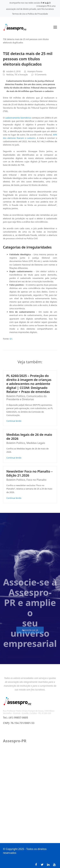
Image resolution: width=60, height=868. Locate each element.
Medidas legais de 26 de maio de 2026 (29, 437)
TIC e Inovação (21, 75)
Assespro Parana (35, 71)
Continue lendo (14, 421)
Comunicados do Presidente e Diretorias (27, 398)
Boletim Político (16, 396)
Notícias (10, 75)
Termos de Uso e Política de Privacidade (30, 14)
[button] (55, 27)
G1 (11, 339)
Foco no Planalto (36, 480)
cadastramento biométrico (18, 118)
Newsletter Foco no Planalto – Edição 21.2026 (30, 473)
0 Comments (41, 75)
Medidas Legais (36, 443)
